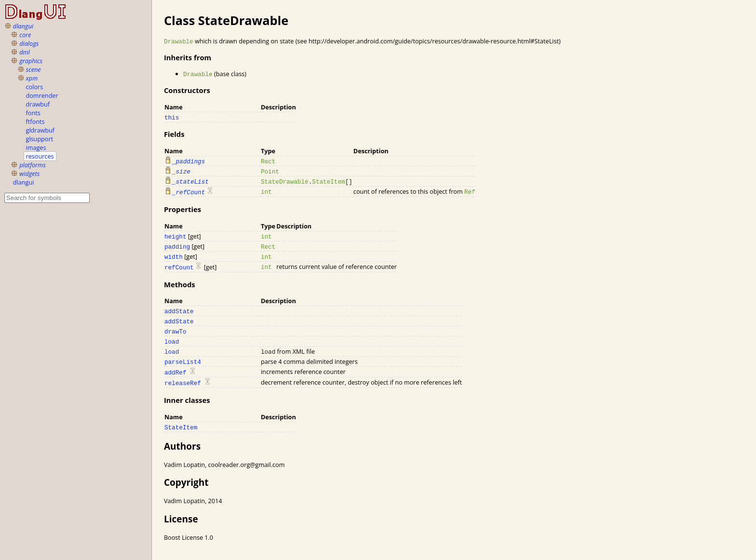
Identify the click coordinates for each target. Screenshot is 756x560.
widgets (29, 173)
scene (34, 69)
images (36, 147)
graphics (31, 61)
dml (25, 52)
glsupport (40, 139)
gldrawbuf (40, 130)
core (25, 35)
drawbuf (38, 104)
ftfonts (35, 121)
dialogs (29, 43)
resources (40, 156)
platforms (32, 165)
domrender (42, 95)
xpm (32, 78)
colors (35, 87)
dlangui (23, 26)
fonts (33, 113)
